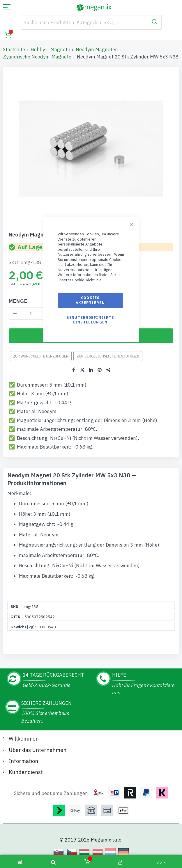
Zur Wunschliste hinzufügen (41, 356)
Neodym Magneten (97, 49)
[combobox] (91, 22)
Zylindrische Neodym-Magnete (37, 57)
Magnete (60, 49)
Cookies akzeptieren (90, 300)
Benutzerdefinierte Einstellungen (90, 320)
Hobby (38, 49)
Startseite (14, 49)
